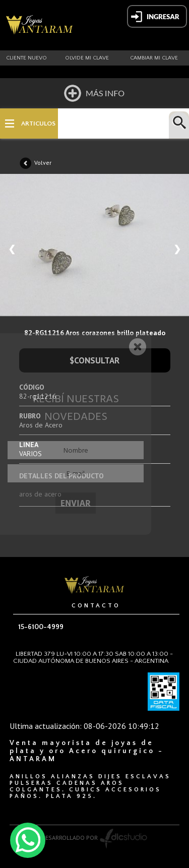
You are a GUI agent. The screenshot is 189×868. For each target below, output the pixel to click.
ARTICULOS (38, 123)
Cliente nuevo (26, 58)
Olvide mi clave (87, 58)
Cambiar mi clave (154, 58)
